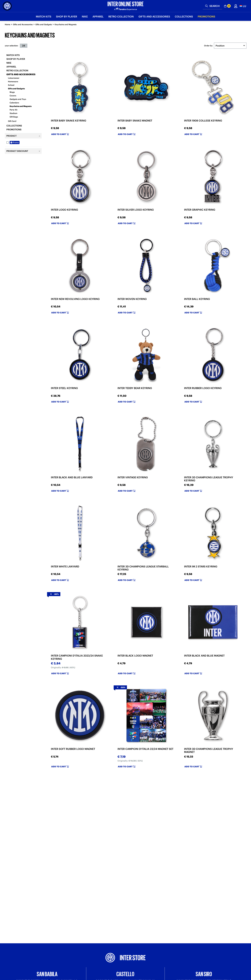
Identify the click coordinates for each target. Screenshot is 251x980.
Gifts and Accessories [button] (154, 17)
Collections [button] (184, 17)
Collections (14, 126)
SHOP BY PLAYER (16, 59)
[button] (243, 6)
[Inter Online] (7, 6)
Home (8, 24)
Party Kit (13, 110)
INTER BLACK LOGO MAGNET (135, 656)
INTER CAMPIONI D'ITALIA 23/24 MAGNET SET (145, 749)
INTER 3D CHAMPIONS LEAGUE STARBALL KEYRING (143, 568)
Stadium (13, 113)
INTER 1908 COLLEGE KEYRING (203, 121)
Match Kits (13, 55)
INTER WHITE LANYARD (65, 566)
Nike (9, 63)
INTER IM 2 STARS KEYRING (201, 566)
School (11, 85)
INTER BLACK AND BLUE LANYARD (72, 477)
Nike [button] (85, 17)
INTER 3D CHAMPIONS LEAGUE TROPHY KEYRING (209, 479)
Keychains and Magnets (66, 24)
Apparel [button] (98, 17)
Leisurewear (14, 78)
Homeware (13, 82)
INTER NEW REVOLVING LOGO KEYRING (75, 299)
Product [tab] (12, 136)
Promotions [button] (206, 17)
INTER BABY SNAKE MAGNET (135, 121)
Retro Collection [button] (121, 17)
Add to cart (60, 134)
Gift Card (12, 121)
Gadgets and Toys (18, 99)
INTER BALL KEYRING (197, 299)
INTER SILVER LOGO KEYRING (136, 210)
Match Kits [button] (44, 17)
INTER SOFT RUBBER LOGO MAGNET (73, 749)
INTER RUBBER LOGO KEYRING (203, 388)
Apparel (11, 67)
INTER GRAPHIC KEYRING (200, 210)
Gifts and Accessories (23, 24)
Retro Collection (17, 71)
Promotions (14, 130)
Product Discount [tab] (17, 151)
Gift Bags (14, 117)
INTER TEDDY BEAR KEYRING (135, 388)
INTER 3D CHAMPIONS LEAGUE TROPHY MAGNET (209, 750)
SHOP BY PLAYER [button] (67, 17)
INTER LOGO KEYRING (64, 210)
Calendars (14, 103)
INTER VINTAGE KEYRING (133, 477)
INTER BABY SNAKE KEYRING (69, 121)
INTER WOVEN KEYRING (132, 299)
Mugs (12, 92)
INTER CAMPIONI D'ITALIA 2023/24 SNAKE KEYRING (77, 657)
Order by (208, 46)
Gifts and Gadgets (44, 24)
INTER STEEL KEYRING (64, 388)
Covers (13, 96)
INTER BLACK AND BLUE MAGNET (204, 656)
